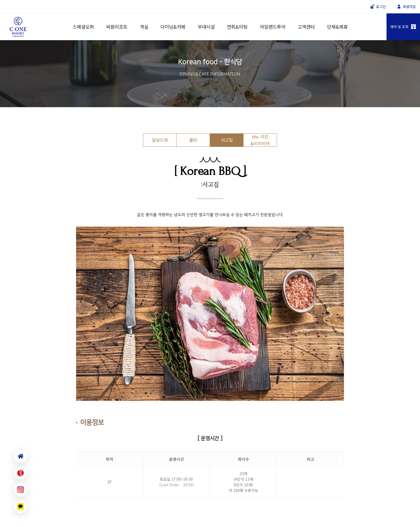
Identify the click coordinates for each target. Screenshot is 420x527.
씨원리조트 (117, 27)
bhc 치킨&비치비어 (260, 140)
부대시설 (206, 27)
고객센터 (306, 27)
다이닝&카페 (173, 27)
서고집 (227, 140)
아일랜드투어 (273, 27)
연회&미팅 (237, 27)
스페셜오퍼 (83, 27)
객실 (144, 27)
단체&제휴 (337, 27)
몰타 (193, 140)
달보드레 (160, 140)
